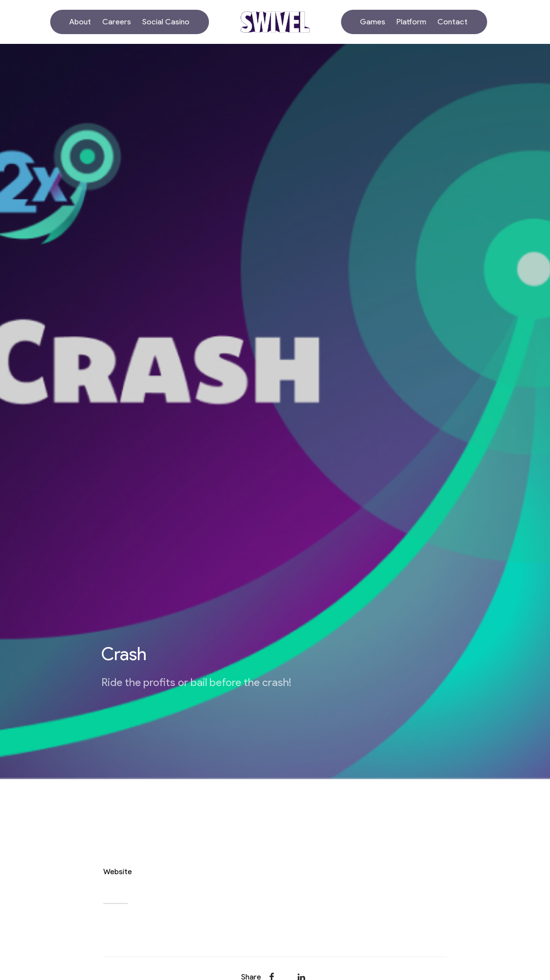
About (80, 22)
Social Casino (166, 22)
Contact (453, 22)
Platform (411, 22)
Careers (117, 22)
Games (373, 22)
